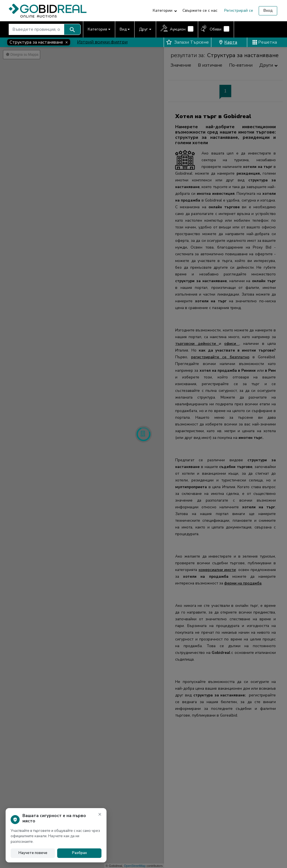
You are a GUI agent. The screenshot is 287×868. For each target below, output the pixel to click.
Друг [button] (143, 29)
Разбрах (79, 853)
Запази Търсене (188, 42)
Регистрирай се (239, 10)
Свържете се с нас (200, 10)
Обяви (216, 29)
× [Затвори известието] (100, 814)
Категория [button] (97, 29)
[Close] (39, 42)
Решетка (265, 42)
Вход (268, 11)
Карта (228, 42)
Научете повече (33, 853)
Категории (163, 10)
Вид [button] (123, 29)
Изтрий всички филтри (102, 42)
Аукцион (178, 29)
